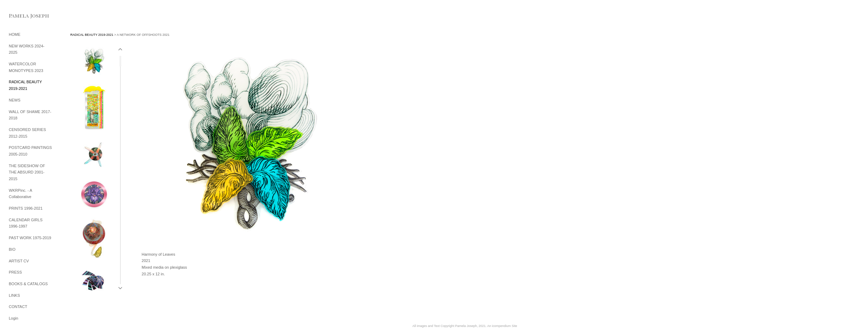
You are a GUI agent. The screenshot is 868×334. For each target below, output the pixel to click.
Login (14, 318)
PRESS (15, 272)
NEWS (15, 100)
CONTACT (18, 307)
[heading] (26, 16)
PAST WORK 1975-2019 (30, 238)
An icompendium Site (502, 326)
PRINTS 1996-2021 (26, 208)
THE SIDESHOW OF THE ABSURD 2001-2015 (27, 172)
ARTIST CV (19, 261)
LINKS (14, 295)
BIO (12, 249)
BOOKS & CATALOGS (28, 284)
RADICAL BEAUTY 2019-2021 (92, 35)
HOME (15, 34)
